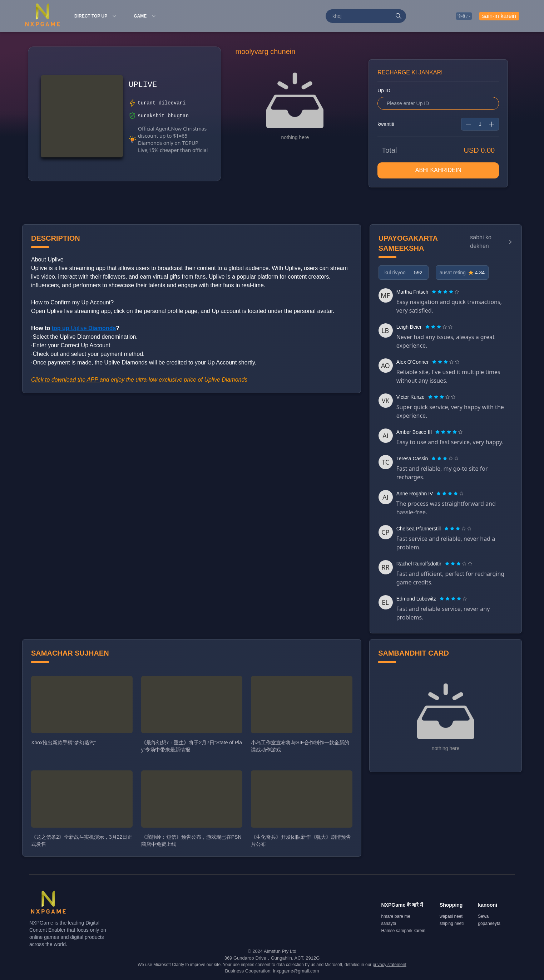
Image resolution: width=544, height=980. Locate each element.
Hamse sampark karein (403, 931)
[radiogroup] (445, 292)
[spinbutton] (480, 124)
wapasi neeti (452, 916)
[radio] (435, 292)
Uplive (84, 328)
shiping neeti (452, 923)
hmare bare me (396, 916)
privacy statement (390, 965)
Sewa (483, 916)
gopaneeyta (489, 923)
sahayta (389, 923)
